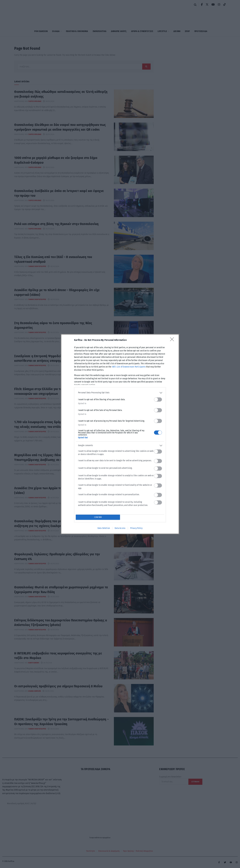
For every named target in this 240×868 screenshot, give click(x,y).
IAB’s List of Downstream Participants (129, 367)
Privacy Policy (136, 528)
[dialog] (120, 434)
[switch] (158, 400)
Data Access (120, 528)
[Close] (173, 340)
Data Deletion (104, 528)
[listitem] (120, 393)
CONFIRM (98, 517)
